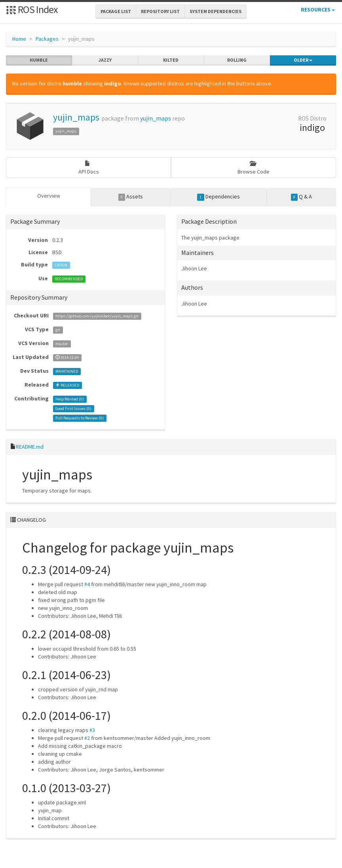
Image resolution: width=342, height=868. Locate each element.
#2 (87, 738)
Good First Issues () (73, 409)
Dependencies (218, 197)
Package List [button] (116, 11)
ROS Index (32, 9)
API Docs (89, 168)
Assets (131, 197)
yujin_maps (76, 117)
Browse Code (254, 168)
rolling (237, 60)
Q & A (302, 197)
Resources (318, 9)
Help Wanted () (70, 399)
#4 (87, 584)
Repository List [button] (160, 11)
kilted (171, 60)
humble (39, 60)
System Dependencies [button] (216, 11)
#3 (92, 730)
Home (19, 39)
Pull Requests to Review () (80, 418)
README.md (30, 447)
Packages (47, 39)
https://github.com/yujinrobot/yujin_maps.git (97, 316)
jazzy (105, 60)
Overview (49, 196)
